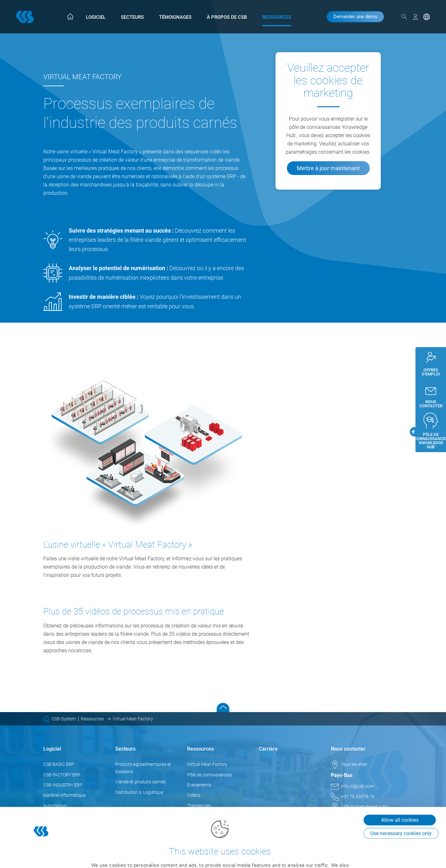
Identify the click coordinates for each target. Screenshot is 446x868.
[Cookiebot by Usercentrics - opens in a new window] (41, 856)
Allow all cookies (400, 775)
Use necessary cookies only (401, 788)
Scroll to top (223, 707)
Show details (97, 856)
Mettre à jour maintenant (328, 168)
